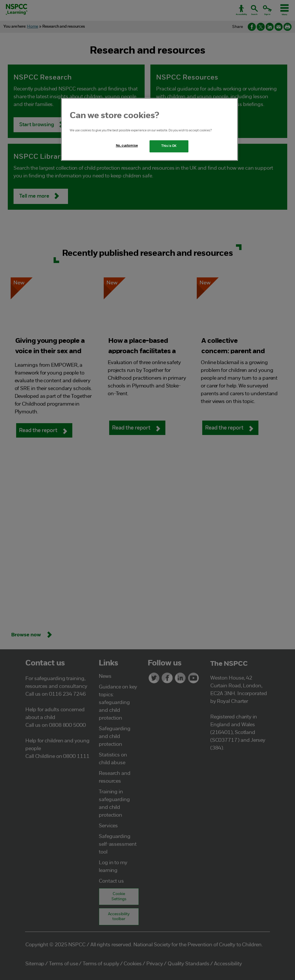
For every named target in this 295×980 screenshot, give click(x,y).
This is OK (169, 146)
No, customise (127, 146)
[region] (150, 129)
